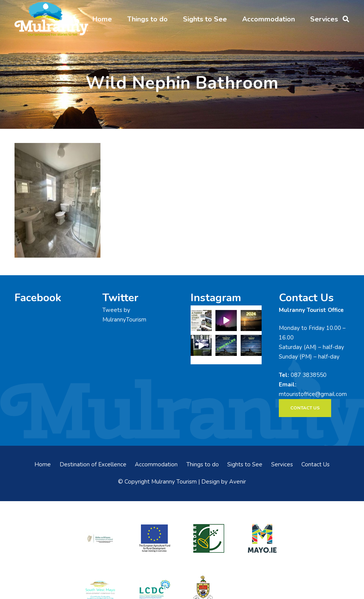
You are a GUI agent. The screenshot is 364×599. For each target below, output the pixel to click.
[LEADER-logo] (209, 538)
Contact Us (315, 464)
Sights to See (245, 464)
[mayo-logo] (264, 538)
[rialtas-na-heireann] (100, 538)
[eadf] (155, 538)
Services (282, 464)
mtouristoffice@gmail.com (313, 394)
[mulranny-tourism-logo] (51, 19)
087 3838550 (309, 375)
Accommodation (156, 464)
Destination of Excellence (93, 464)
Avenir (238, 482)
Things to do (203, 464)
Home (43, 464)
